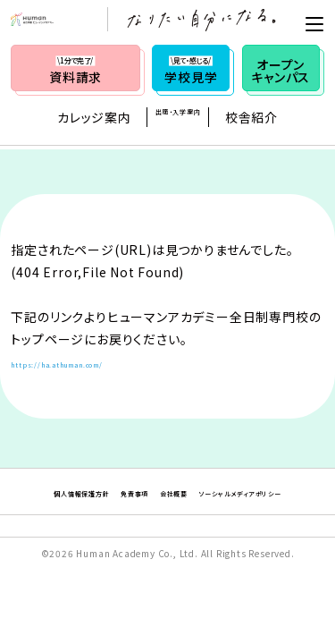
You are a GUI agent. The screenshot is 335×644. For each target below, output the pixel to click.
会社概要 (258, 491)
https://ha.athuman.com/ (95, 362)
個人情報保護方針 (104, 491)
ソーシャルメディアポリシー (167, 516)
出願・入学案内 (178, 121)
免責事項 (194, 491)
